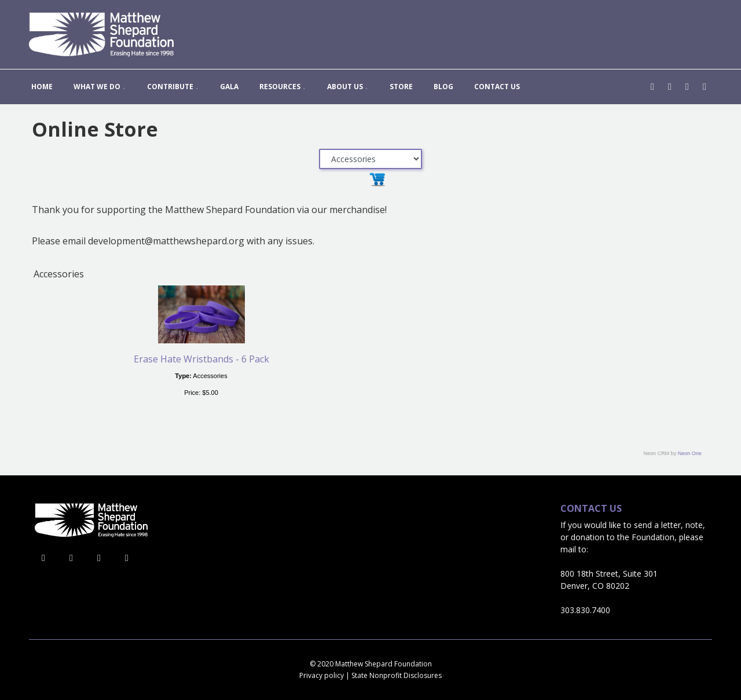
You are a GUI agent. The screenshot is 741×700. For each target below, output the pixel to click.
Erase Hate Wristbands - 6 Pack (201, 359)
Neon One (690, 453)
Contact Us (591, 509)
